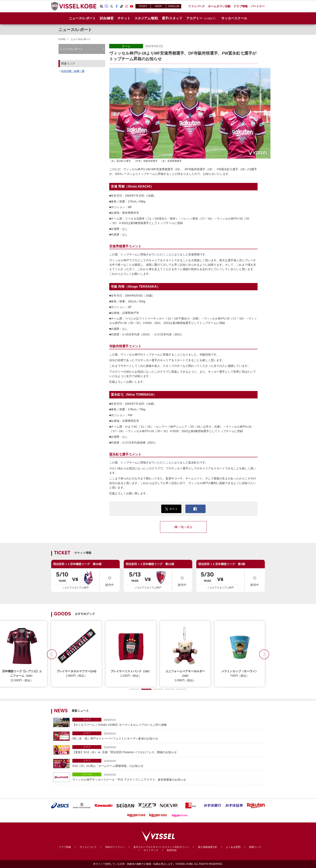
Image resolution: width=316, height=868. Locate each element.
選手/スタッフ (172, 18)
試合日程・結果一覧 (73, 71)
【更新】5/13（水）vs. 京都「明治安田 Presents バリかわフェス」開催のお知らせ (168, 749)
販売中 (110, 580)
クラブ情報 (65, 847)
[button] (264, 654)
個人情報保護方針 (208, 847)
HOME (62, 39)
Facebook (116, 6)
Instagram (127, 6)
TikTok (122, 6)
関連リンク (255, 847)
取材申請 (172, 850)
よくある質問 (233, 847)
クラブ (87, 720)
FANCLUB (174, 6)
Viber (106, 6)
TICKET (143, 6)
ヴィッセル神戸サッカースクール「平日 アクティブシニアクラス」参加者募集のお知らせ (168, 777)
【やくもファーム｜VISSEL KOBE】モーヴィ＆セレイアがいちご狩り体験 (168, 722)
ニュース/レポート (82, 18)
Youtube (132, 6)
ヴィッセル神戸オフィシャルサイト (74, 6)
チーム (126, 46)
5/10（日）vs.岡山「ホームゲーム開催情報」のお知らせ (168, 763)
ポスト (171, 509)
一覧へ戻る (183, 527)
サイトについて (88, 847)
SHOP (158, 6)
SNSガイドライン (115, 847)
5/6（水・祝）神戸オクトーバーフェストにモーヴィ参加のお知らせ (168, 736)
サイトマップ (151, 850)
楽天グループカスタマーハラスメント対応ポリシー (161, 847)
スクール (87, 774)
